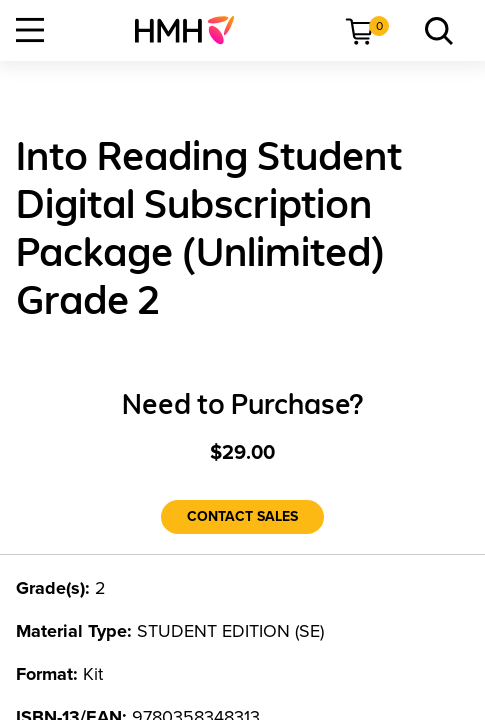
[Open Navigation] (30, 30)
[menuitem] (192, 30)
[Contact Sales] (242, 517)
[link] (192, 30)
